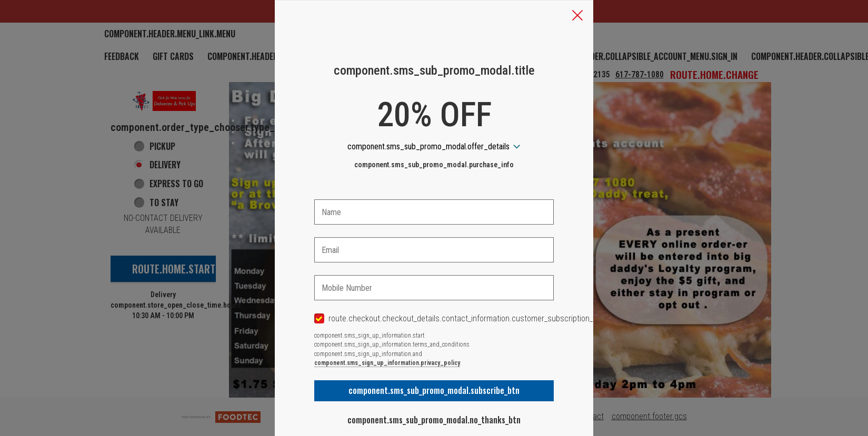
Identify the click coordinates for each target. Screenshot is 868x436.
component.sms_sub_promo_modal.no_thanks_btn (434, 420)
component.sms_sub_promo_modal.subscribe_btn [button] (434, 390)
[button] (577, 16)
